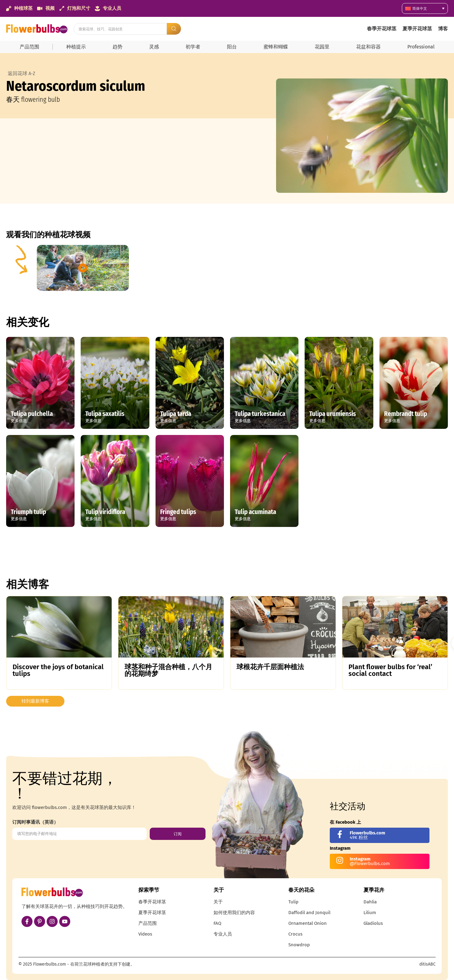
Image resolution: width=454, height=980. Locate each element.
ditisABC (427, 964)
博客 (443, 29)
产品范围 (29, 47)
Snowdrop (299, 945)
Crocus (295, 934)
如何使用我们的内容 (234, 913)
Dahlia (370, 902)
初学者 (193, 47)
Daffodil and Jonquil (309, 913)
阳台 (232, 47)
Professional (421, 47)
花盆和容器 (368, 47)
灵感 (154, 47)
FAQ (217, 923)
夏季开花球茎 (417, 29)
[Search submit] (174, 29)
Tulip (293, 902)
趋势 (117, 47)
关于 (218, 902)
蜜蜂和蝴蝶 (276, 47)
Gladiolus (373, 923)
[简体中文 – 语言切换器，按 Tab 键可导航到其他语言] (425, 8)
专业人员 (223, 934)
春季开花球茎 (382, 29)
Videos (145, 934)
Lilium (370, 913)
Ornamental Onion (308, 923)
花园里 (322, 47)
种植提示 (76, 47)
